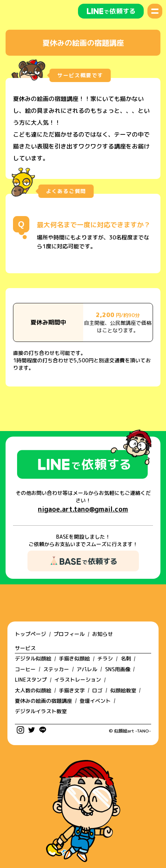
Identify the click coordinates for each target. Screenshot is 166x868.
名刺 (126, 658)
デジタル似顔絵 (33, 658)
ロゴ (97, 690)
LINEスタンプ (31, 680)
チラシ (105, 658)
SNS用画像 (118, 669)
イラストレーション (78, 680)
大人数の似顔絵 (33, 690)
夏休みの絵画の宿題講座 (43, 701)
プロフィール (69, 634)
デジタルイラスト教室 (41, 711)
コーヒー (25, 669)
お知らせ (102, 634)
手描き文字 (72, 690)
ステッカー (56, 669)
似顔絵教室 (123, 690)
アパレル (87, 669)
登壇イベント (95, 701)
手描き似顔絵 (74, 658)
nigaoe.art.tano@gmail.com (83, 509)
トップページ (30, 634)
